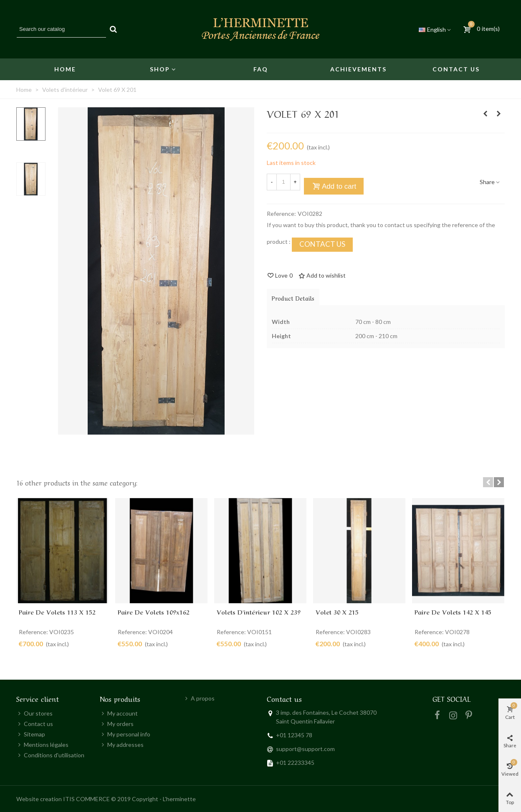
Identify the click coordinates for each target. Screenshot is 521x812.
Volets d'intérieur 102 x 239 (259, 612)
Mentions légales (42, 745)
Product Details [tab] (293, 298)
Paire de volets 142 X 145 (453, 612)
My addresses (122, 745)
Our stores (34, 713)
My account (119, 713)
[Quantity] (283, 182)
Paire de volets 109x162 (154, 612)
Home (65, 69)
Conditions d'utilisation (50, 755)
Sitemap (31, 734)
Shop (160, 69)
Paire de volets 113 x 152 (57, 612)
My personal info (125, 734)
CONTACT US (322, 244)
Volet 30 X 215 (337, 612)
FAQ (261, 69)
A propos (199, 698)
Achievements (358, 69)
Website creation (39, 799)
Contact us (456, 69)
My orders (117, 724)
